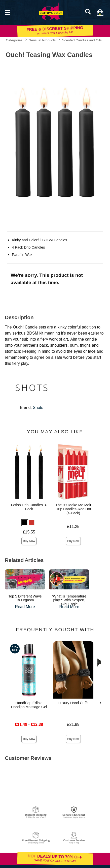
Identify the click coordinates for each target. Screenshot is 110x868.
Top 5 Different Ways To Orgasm (25, 598)
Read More (25, 607)
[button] (25, 523)
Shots (38, 408)
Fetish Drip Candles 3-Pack (29, 507)
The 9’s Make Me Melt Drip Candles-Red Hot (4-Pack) (73, 509)
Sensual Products (42, 40)
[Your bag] (100, 12)
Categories (14, 40)
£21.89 (73, 724)
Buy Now (29, 541)
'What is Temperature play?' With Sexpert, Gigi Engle (69, 600)
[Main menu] (8, 12)
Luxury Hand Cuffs (73, 703)
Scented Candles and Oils (82, 40)
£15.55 (29, 532)
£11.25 (73, 527)
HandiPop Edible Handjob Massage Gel (29, 705)
